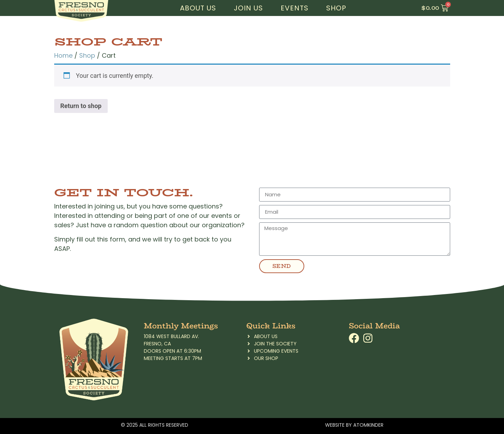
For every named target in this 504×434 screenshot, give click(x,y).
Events (295, 8)
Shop (336, 8)
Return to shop (81, 106)
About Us (198, 8)
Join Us (248, 8)
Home (63, 55)
